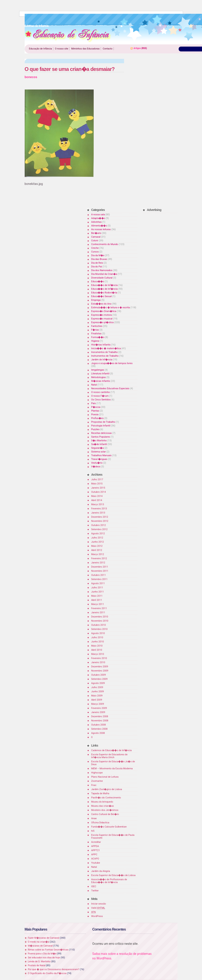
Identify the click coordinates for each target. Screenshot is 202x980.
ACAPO (95, 859)
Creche (95, 248)
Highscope (97, 773)
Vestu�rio (97, 463)
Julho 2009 (97, 687)
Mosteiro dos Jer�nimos (105, 810)
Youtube (96, 863)
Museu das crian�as (103, 806)
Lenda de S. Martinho (39, 962)
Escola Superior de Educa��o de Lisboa (113, 875)
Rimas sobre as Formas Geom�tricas (48, 950)
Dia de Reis (97, 263)
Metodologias (99, 377)
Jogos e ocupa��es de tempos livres (112, 363)
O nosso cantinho (101, 392)
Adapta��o (98, 218)
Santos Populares (101, 437)
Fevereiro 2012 (99, 558)
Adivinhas (97, 222)
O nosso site (62, 49)
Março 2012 (98, 554)
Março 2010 (98, 654)
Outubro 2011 (99, 575)
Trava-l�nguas (99, 459)
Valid (98, 908)
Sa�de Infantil (99, 444)
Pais (94, 403)
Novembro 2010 (100, 621)
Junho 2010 (98, 642)
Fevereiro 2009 (99, 708)
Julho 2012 (97, 538)
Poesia (95, 415)
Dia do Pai (97, 267)
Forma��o (98, 337)
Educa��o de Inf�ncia (104, 285)
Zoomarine (97, 781)
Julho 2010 (97, 637)
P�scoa (96, 407)
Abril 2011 (97, 600)
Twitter (95, 891)
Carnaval (96, 237)
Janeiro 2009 (98, 712)
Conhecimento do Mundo (105, 244)
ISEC (94, 886)
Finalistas (96, 334)
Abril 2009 (97, 700)
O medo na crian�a (39, 942)
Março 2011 (98, 604)
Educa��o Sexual (102, 296)
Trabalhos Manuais (101, 455)
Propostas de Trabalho (103, 422)
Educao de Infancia (68, 35)
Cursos (95, 252)
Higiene (95, 341)
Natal (94, 385)
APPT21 (96, 850)
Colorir (95, 241)
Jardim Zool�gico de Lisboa (107, 789)
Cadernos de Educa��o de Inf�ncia (112, 750)
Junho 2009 (98, 692)
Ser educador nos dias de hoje (44, 958)
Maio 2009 (97, 696)
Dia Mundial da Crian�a (104, 274)
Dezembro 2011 (100, 567)
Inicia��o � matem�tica (106, 348)
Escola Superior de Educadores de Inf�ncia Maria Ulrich (109, 756)
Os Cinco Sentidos (101, 400)
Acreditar (96, 842)
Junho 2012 (98, 542)
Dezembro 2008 (100, 716)
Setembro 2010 (99, 629)
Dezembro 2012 (100, 517)
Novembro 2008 (100, 721)
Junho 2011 (98, 592)
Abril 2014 (97, 500)
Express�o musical (102, 319)
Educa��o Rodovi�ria (104, 293)
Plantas (95, 411)
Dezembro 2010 (100, 617)
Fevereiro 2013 (99, 509)
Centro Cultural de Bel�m (105, 814)
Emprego (96, 300)
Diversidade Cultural (102, 278)
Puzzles (95, 429)
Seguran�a (98, 448)
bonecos (31, 77)
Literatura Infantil (100, 374)
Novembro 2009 (100, 671)
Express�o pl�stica (103, 322)
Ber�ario (96, 233)
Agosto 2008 (98, 733)
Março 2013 (98, 504)
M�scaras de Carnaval (40, 946)
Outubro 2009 (99, 675)
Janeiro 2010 (98, 662)
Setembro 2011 (99, 579)
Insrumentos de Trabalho (105, 352)
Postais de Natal (37, 965)
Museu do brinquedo (102, 802)
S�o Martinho (99, 441)
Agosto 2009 (98, 683)
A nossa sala (98, 215)
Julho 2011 (97, 588)
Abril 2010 (97, 650)
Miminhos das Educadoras (85, 49)
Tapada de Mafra (100, 793)
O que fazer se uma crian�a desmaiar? (70, 69)
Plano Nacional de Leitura (105, 777)
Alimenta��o (99, 226)
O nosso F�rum (100, 396)
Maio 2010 (97, 646)
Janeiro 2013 (98, 513)
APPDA (95, 846)
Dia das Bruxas (99, 259)
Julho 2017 (97, 479)
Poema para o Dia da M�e (42, 954)
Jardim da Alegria (101, 871)
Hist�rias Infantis (101, 345)
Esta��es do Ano (101, 304)
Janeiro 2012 (98, 563)
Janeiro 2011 (98, 613)
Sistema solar (99, 452)
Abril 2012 (97, 550)
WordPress (97, 916)
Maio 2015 (97, 484)
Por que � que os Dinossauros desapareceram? (54, 969)
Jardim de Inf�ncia (102, 360)
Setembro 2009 (99, 679)
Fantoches (97, 326)
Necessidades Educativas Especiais (110, 388)
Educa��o (98, 281)
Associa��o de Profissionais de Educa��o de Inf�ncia (109, 881)
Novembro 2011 (100, 571)
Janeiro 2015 (98, 488)
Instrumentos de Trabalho (105, 356)
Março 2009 (98, 704)
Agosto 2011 (98, 583)
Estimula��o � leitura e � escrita (111, 308)
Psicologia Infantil (101, 426)
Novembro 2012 (100, 521)
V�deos (96, 467)
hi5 (93, 831)
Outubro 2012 (99, 525)
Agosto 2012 (98, 534)
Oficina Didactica (100, 823)
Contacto (108, 49)
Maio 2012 (97, 546)
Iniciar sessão (99, 904)
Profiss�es (98, 418)
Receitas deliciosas (102, 433)
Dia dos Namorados (102, 270)
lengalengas (98, 370)
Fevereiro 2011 (99, 608)
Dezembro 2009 (100, 667)
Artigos (137, 48)
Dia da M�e (98, 255)
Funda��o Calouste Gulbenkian (109, 827)
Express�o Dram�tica (104, 311)
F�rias (95, 330)
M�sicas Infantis (101, 381)
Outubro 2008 (99, 725)
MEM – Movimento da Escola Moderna (112, 769)
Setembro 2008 (99, 729)
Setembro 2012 (99, 529)
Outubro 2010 (99, 625)
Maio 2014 (97, 496)
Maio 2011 (97, 596)
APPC (94, 855)
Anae (94, 818)
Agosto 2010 (98, 633)
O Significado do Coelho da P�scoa (47, 973)
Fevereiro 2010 (99, 658)
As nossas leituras (101, 229)
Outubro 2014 (99, 492)
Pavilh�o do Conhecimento (106, 798)
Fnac (94, 785)
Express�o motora (102, 315)
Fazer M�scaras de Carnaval (44, 938)
